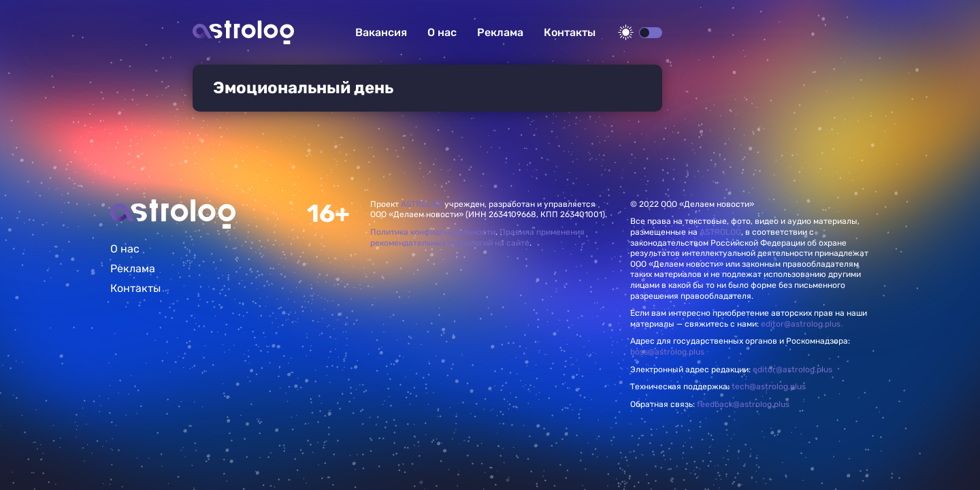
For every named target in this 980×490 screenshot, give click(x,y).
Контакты (570, 32)
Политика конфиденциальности (433, 232)
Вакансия (381, 32)
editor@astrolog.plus (801, 324)
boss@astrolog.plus (667, 352)
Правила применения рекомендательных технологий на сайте (477, 238)
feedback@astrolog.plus (743, 404)
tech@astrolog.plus (769, 387)
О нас (442, 32)
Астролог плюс (243, 32)
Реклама (500, 32)
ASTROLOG (422, 204)
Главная (173, 214)
